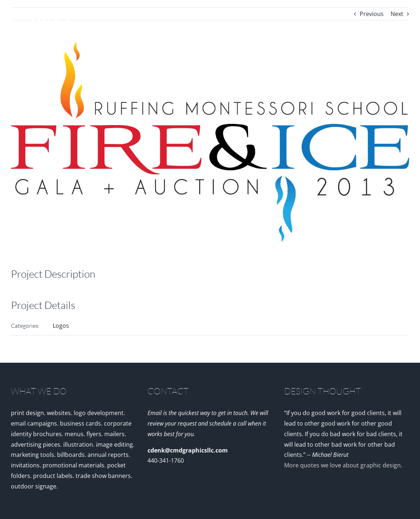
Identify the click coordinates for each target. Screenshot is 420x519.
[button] (397, 73)
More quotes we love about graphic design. (343, 465)
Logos (61, 326)
